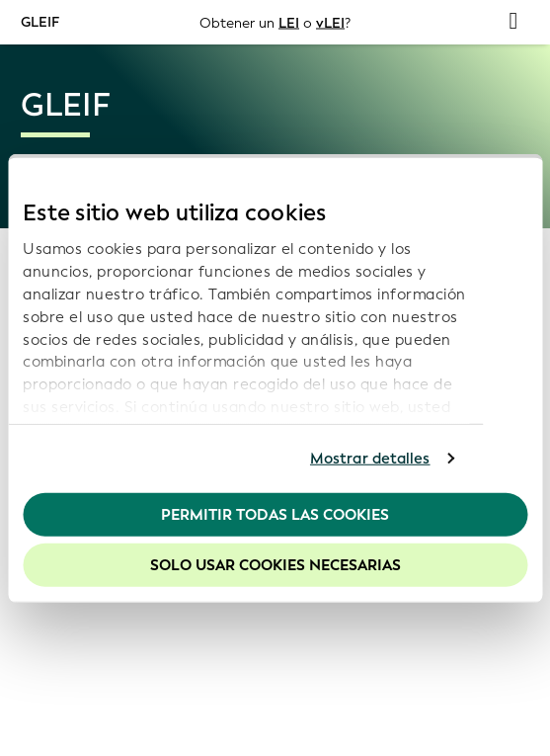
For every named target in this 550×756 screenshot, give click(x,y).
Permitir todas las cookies (275, 514)
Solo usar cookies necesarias (275, 565)
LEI (289, 22)
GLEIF (40, 21)
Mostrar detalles (370, 459)
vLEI (330, 22)
